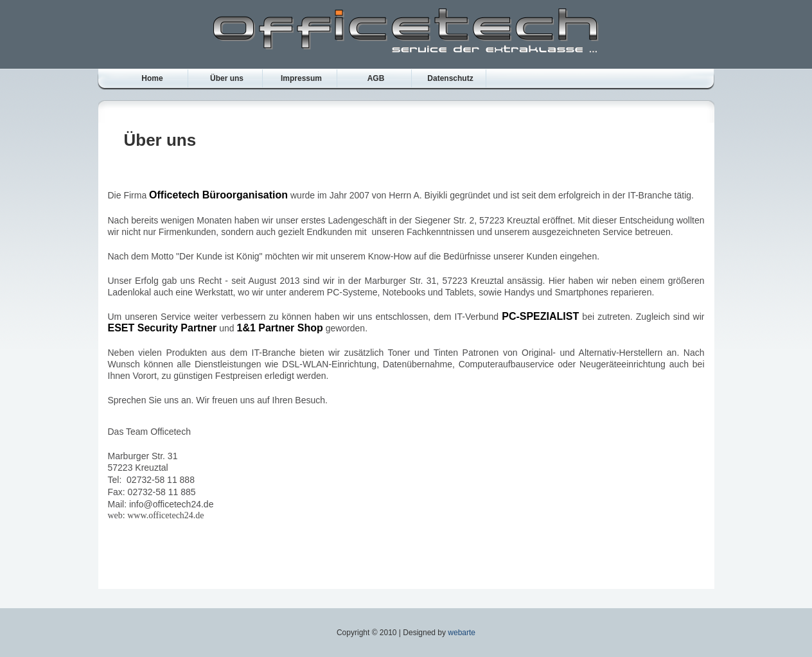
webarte (462, 633)
